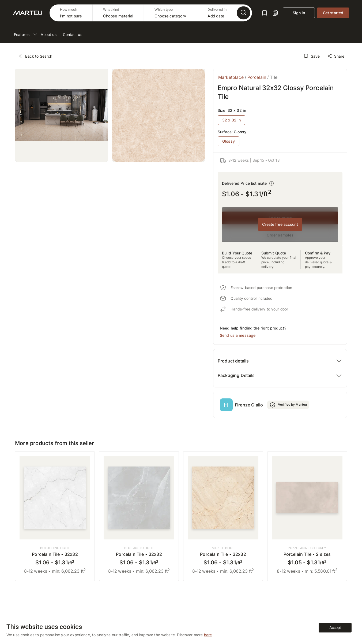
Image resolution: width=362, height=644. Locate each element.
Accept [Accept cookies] (335, 628)
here (208, 635)
